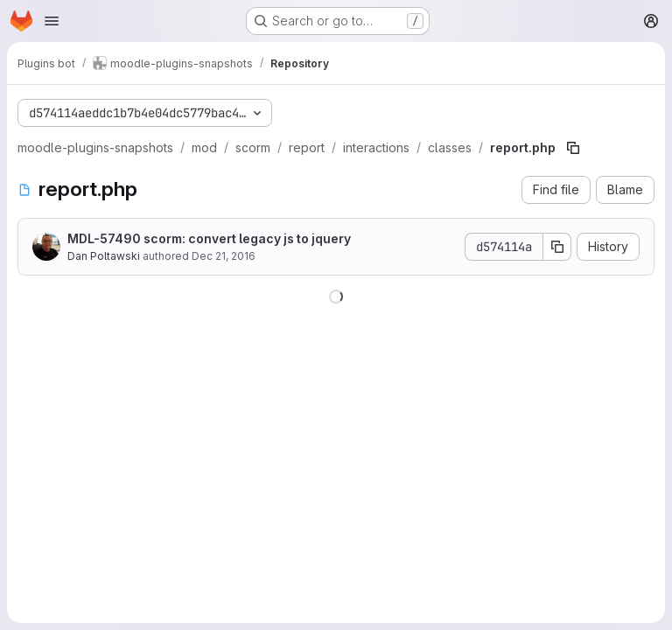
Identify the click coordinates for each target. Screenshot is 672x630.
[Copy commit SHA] (557, 247)
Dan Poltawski (104, 256)
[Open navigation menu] (52, 21)
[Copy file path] (573, 148)
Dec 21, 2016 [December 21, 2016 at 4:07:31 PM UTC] (224, 256)
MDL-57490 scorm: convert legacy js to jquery (209, 238)
